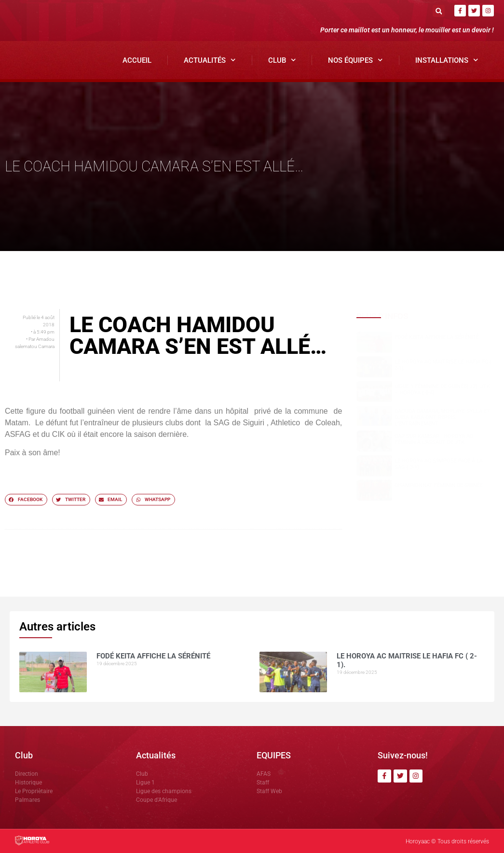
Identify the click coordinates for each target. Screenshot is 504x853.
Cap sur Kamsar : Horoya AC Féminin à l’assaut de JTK (434, 439)
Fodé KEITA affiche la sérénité (437, 337)
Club (282, 60)
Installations (447, 60)
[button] (439, 11)
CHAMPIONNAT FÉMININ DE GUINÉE (439, 485)
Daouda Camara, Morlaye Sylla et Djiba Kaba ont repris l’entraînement (442, 417)
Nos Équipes (355, 60)
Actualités (210, 60)
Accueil (137, 60)
